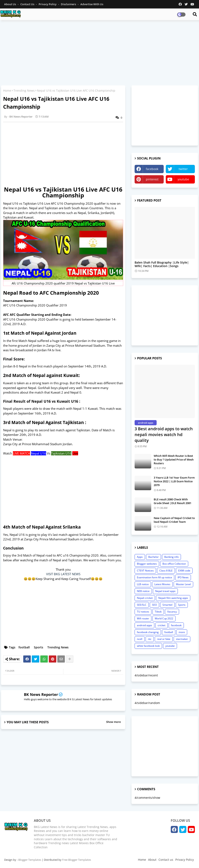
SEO (154, 605)
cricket (162, 625)
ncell (140, 639)
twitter (183, 169)
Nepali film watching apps (173, 598)
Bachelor (154, 557)
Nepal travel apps (165, 591)
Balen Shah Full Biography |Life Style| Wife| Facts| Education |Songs (162, 264)
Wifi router (143, 618)
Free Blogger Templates (77, 860)
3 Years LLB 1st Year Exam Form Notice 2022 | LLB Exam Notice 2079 (174, 481)
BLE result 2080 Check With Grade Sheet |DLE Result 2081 (173, 501)
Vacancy (172, 612)
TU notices (143, 612)
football (24, 647)
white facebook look (148, 646)
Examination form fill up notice (154, 577)
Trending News (24, 91)
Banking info (171, 557)
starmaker (182, 639)
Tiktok (158, 612)
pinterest (152, 179)
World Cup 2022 (164, 618)
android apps (144, 625)
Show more (113, 722)
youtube (183, 179)
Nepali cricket (145, 598)
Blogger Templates (30, 860)
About (152, 860)
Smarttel (167, 605)
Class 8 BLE (166, 571)
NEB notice (143, 591)
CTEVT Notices (145, 571)
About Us (10, 4)
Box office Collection (174, 564)
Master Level (183, 584)
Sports (39, 647)
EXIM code (184, 571)
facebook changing (148, 632)
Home (7, 91)
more (182, 632)
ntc (150, 639)
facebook (152, 169)
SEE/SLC (142, 605)
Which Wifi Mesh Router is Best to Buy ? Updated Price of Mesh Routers (174, 460)
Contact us (28, 4)
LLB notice (143, 584)
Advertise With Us (92, 4)
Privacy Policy (48, 4)
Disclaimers (69, 4)
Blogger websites (147, 564)
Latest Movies (162, 584)
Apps (140, 557)
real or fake (164, 639)
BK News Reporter (41, 694)
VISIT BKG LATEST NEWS (63, 574)
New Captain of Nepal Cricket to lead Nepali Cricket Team (174, 520)
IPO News (183, 577)
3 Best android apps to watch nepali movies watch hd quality (164, 435)
